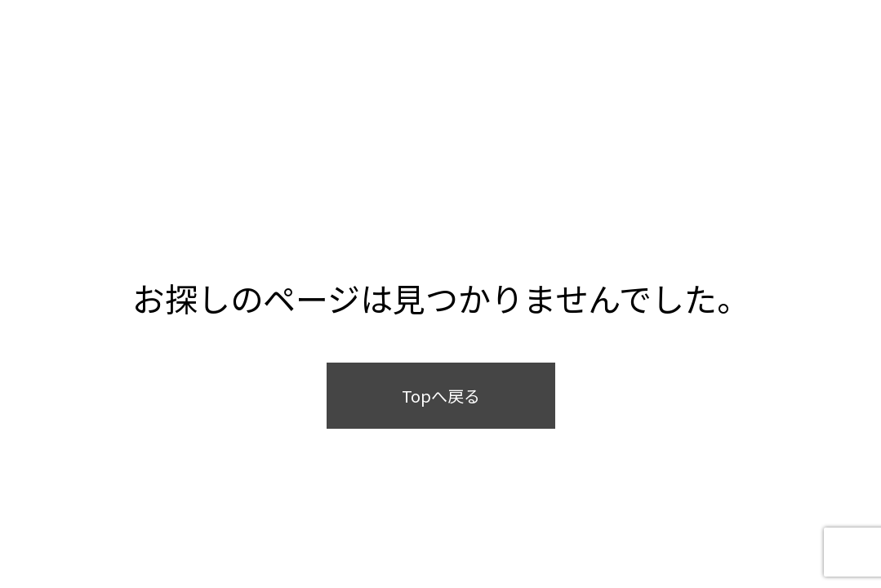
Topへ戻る (441, 396)
